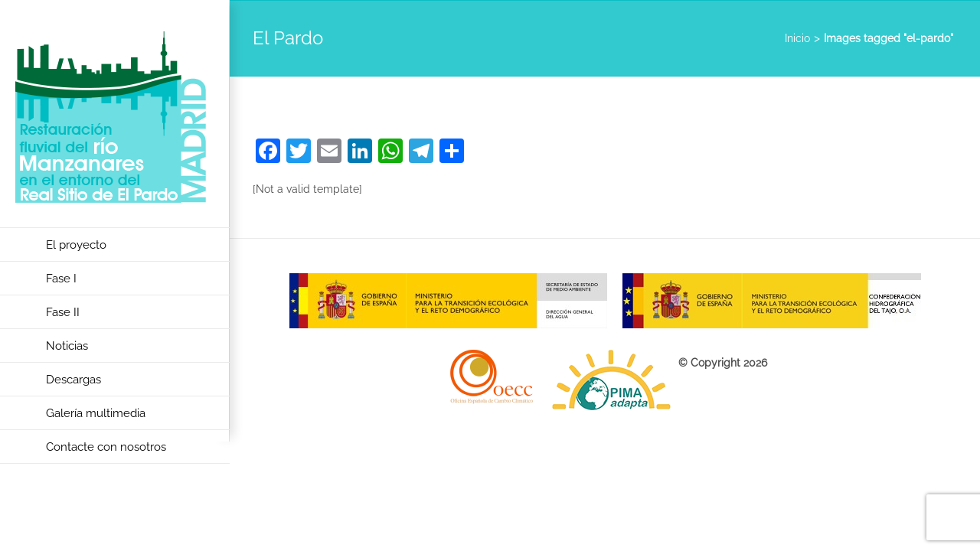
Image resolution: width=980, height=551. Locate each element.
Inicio (797, 38)
